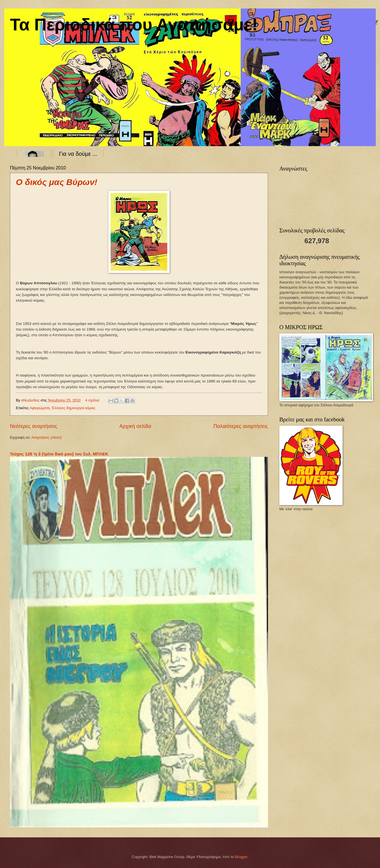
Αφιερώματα (40, 408)
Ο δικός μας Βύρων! (57, 182)
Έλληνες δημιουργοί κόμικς (73, 408)
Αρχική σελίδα (135, 426)
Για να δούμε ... (78, 154)
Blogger (241, 857)
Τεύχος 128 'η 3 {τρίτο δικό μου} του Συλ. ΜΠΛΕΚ (59, 454)
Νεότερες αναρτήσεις (34, 426)
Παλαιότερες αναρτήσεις (241, 426)
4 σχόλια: (93, 400)
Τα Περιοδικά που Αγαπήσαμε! (134, 25)
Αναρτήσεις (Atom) (46, 437)
